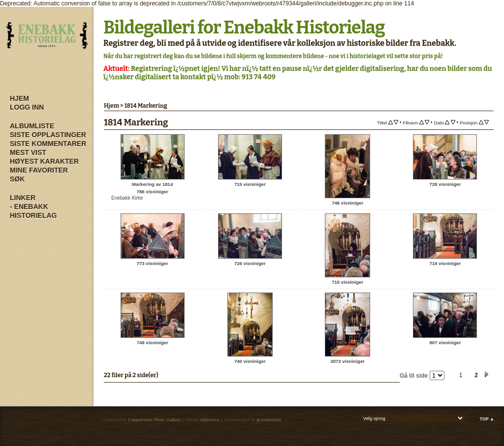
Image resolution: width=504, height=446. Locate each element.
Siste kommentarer (48, 144)
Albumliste (32, 126)
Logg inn (27, 107)
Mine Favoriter (39, 170)
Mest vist (28, 152)
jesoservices (269, 420)
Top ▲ (487, 419)
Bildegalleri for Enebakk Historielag (244, 28)
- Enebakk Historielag (33, 211)
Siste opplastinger (48, 135)
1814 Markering (146, 106)
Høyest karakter (44, 161)
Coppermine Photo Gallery (154, 420)
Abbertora (210, 420)
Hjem (19, 98)
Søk (17, 179)
